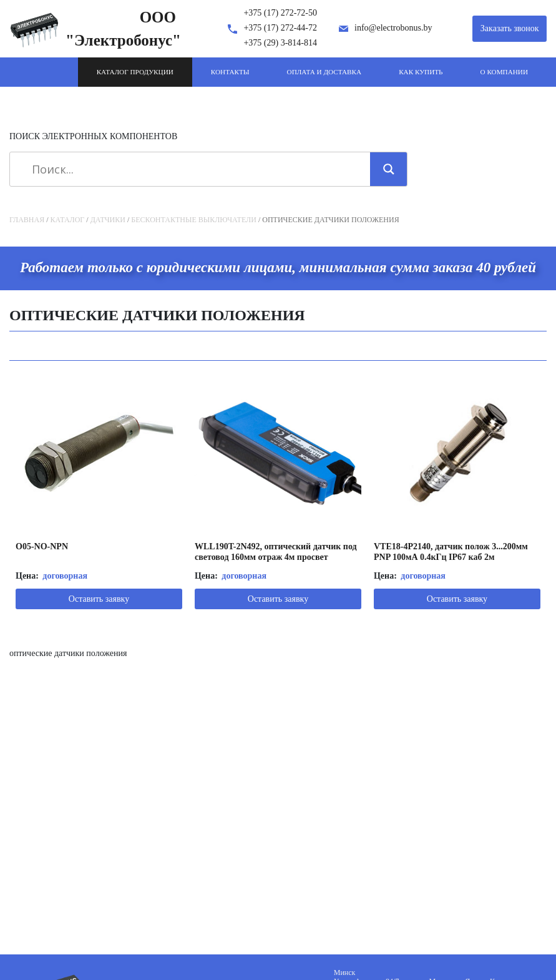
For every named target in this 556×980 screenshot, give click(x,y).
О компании (504, 72)
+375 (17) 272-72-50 (280, 13)
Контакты (230, 72)
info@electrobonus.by (393, 28)
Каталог (68, 220)
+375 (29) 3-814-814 (280, 43)
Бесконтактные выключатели (194, 220)
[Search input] (194, 169)
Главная (27, 220)
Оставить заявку (99, 599)
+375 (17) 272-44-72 (280, 28)
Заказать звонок (510, 28)
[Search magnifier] (389, 169)
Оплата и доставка (324, 72)
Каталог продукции (135, 72)
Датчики (108, 220)
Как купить (421, 72)
